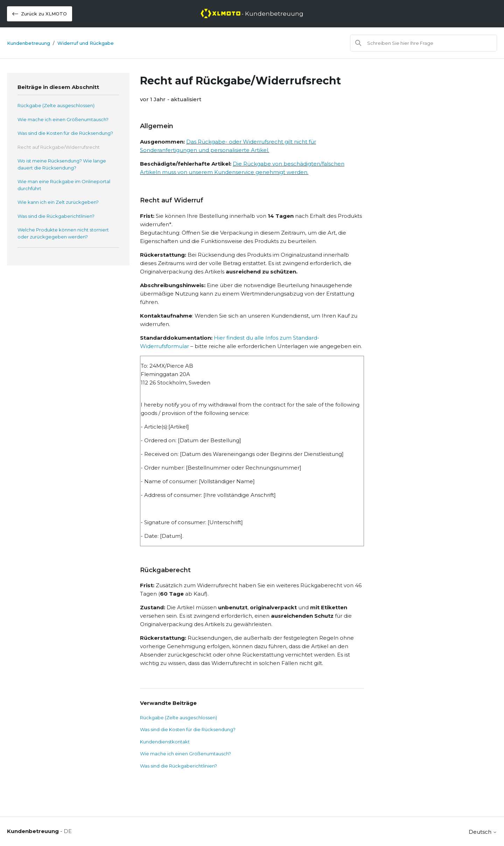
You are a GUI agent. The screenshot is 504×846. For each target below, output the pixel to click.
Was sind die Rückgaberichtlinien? (56, 216)
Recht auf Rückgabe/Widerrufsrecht (59, 147)
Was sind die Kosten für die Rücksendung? (65, 133)
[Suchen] (423, 43)
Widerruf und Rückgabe (86, 43)
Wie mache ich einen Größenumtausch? (63, 119)
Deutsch (483, 832)
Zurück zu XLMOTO (40, 14)
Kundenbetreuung (29, 43)
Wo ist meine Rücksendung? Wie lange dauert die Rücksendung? (62, 164)
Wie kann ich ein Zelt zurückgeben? (58, 202)
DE (68, 831)
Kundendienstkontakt (165, 742)
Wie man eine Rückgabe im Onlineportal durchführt (64, 185)
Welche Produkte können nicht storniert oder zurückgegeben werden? (63, 233)
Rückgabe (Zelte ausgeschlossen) (56, 105)
